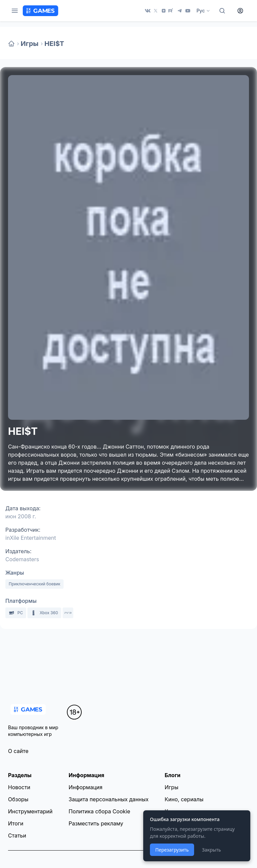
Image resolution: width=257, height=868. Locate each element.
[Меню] (15, 11)
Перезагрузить (172, 850)
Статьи (17, 835)
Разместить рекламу (96, 823)
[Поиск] (222, 11)
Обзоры (18, 799)
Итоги (16, 823)
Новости (19, 787)
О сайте (18, 751)
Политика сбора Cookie (99, 811)
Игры (30, 44)
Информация (85, 787)
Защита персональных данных (109, 799)
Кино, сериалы (184, 799)
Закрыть (211, 850)
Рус (203, 11)
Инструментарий (30, 811)
